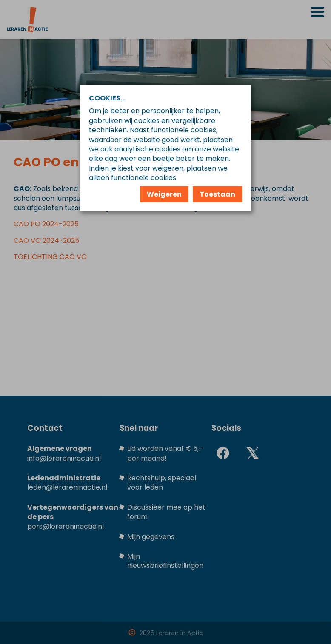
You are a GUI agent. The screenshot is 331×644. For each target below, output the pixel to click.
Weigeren (164, 194)
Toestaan (217, 194)
